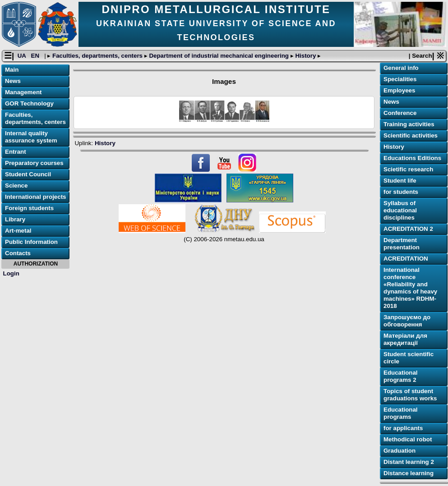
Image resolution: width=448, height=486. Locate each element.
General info (401, 68)
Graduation (400, 451)
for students (401, 192)
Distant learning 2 (409, 462)
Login (11, 273)
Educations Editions (412, 158)
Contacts (18, 253)
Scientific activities (411, 135)
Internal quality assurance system (31, 137)
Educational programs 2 (401, 376)
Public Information (31, 242)
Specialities (400, 79)
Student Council (28, 174)
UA (23, 56)
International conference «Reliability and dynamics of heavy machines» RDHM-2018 (410, 288)
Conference (400, 113)
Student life (400, 181)
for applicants (403, 428)
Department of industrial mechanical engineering (219, 56)
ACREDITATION (406, 259)
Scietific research (408, 169)
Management (23, 92)
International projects (36, 197)
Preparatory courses (34, 163)
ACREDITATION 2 (408, 229)
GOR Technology (29, 103)
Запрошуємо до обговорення (407, 321)
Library (15, 219)
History (306, 56)
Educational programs (401, 413)
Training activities (409, 124)
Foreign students (29, 208)
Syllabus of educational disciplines (400, 210)
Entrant (16, 152)
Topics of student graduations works (410, 395)
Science (16, 186)
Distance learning (409, 473)
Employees (399, 90)
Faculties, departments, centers (97, 56)
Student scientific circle (409, 358)
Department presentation (402, 244)
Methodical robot (408, 439)
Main (12, 70)
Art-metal (18, 231)
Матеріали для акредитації (405, 339)
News (13, 81)
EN (36, 56)
